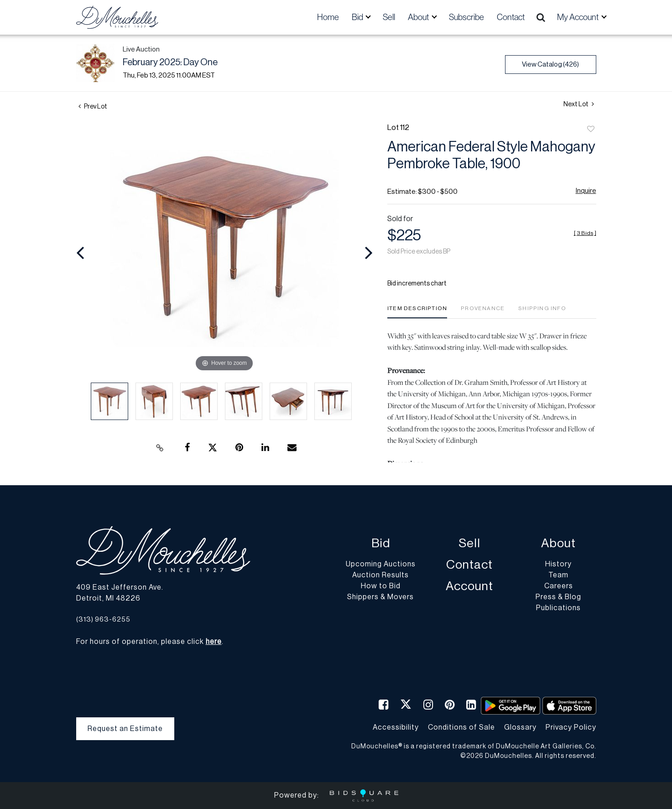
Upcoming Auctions (381, 564)
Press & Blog (558, 597)
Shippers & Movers (380, 597)
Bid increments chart (417, 284)
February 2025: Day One (170, 62)
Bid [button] (358, 17)
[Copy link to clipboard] (160, 448)
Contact (511, 17)
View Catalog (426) (550, 65)
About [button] (419, 17)
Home (328, 17)
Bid (381, 543)
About (558, 543)
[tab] (417, 312)
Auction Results (380, 575)
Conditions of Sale (461, 727)
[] (585, 233)
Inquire (586, 191)
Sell (389, 17)
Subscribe (466, 17)
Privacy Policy (571, 727)
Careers (559, 586)
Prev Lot (93, 107)
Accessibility (396, 727)
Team (558, 575)
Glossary (520, 727)
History (558, 564)
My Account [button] (578, 17)
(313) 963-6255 (103, 620)
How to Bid (381, 586)
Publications (558, 608)
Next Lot (579, 104)
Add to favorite (591, 130)
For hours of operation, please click (149, 642)
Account (469, 586)
